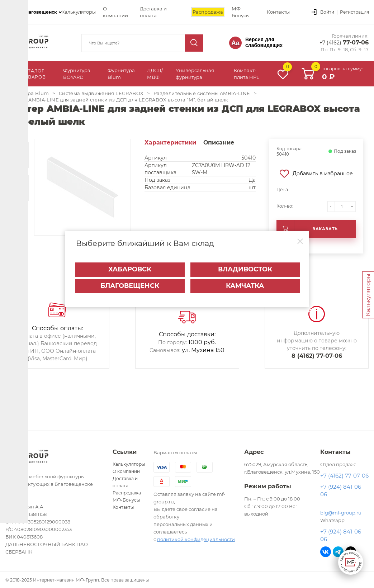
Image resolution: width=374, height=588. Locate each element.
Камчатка (245, 281)
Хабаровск (130, 265)
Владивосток (245, 265)
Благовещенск (130, 281)
